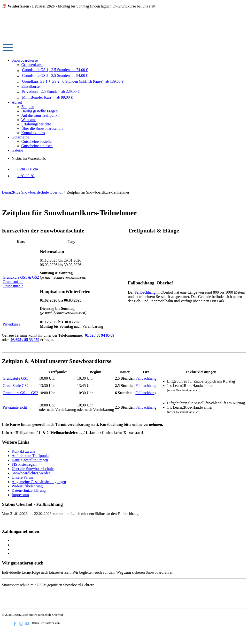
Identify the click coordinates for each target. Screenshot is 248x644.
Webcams (29, 120)
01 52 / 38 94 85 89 (99, 335)
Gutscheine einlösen (37, 146)
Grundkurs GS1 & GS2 (21, 277)
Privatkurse (12, 324)
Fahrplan (16, 522)
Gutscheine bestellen (37, 141)
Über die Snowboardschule (42, 128)
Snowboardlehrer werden (31, 473)
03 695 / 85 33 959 (24, 340)
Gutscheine (20, 137)
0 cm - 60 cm (25, 169)
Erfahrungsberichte (36, 124)
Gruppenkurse (32, 65)
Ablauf (17, 102)
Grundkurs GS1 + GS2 (20, 393)
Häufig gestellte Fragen (39, 111)
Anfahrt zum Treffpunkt (40, 115)
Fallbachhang (145, 292)
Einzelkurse (31, 86)
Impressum (20, 495)
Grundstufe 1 (13, 282)
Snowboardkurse (25, 60)
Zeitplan (28, 107)
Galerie (17, 150)
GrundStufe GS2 (16, 386)
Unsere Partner (23, 477)
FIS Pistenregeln (24, 464)
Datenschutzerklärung (29, 490)
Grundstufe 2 (13, 286)
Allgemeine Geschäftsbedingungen (39, 482)
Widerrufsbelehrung (27, 486)
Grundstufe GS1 (15, 378)
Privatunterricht (15, 407)
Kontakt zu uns (33, 133)
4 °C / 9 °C (23, 176)
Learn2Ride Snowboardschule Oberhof (32, 192)
